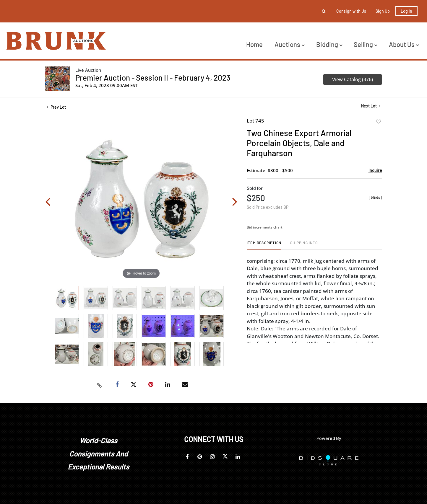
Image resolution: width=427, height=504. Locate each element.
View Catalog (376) (353, 79)
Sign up (383, 11)
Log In (406, 11)
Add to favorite (379, 122)
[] (375, 197)
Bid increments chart (265, 227)
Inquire (375, 170)
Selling (365, 44)
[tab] (264, 245)
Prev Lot (56, 107)
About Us (404, 44)
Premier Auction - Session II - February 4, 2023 (153, 78)
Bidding (329, 44)
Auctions (289, 44)
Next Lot (371, 106)
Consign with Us (351, 11)
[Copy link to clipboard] (99, 385)
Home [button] (254, 44)
